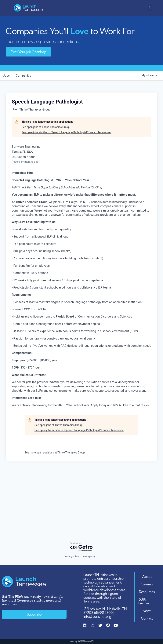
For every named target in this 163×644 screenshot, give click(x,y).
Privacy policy (72, 557)
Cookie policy (89, 557)
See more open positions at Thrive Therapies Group (55, 453)
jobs (6, 76)
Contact (147, 618)
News (147, 610)
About (147, 576)
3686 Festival (144, 601)
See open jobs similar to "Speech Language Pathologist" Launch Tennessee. (66, 132)
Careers (147, 584)
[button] (150, 8)
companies (23, 76)
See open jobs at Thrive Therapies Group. (46, 127)
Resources (147, 591)
